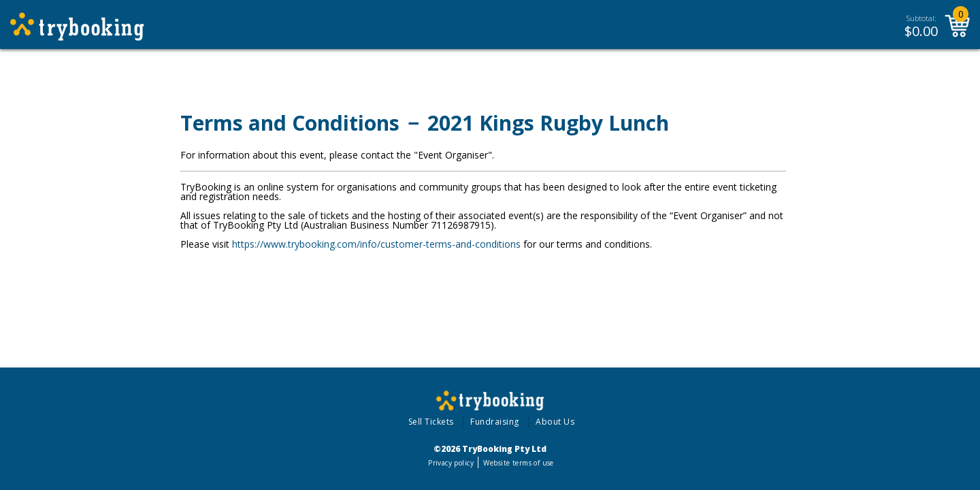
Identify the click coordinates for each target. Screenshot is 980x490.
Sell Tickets (431, 422)
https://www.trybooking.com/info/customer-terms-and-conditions (376, 244)
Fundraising (495, 422)
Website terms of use (518, 463)
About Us (555, 422)
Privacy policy (451, 463)
